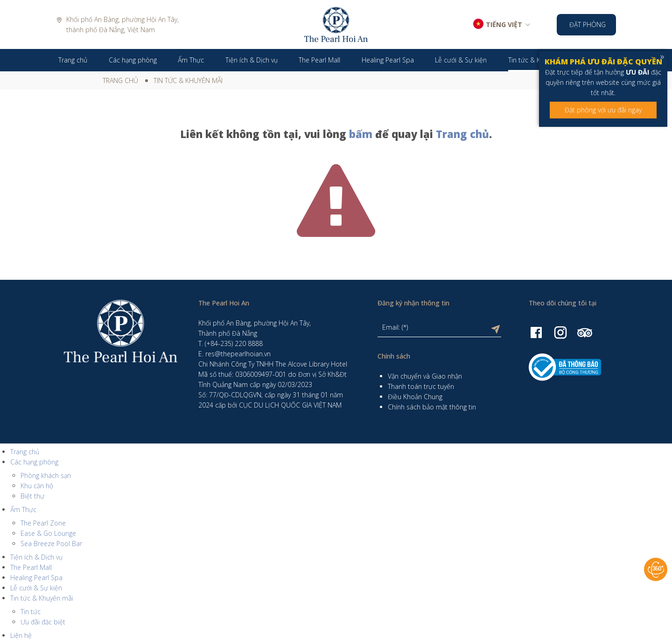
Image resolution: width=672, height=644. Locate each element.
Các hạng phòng (34, 462)
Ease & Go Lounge (48, 533)
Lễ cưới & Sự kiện (36, 588)
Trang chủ (120, 80)
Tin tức (31, 612)
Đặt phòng (588, 24)
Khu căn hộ (37, 486)
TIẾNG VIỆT (504, 24)
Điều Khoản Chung (415, 397)
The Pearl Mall (31, 567)
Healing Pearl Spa (36, 578)
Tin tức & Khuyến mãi (188, 80)
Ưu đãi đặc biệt (43, 622)
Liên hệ (21, 635)
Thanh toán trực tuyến (421, 386)
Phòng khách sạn (46, 475)
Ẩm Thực (23, 509)
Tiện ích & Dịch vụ (36, 557)
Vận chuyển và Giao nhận (425, 376)
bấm (361, 134)
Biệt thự (32, 496)
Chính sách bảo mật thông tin (432, 407)
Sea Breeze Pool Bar (51, 544)
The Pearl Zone (43, 523)
